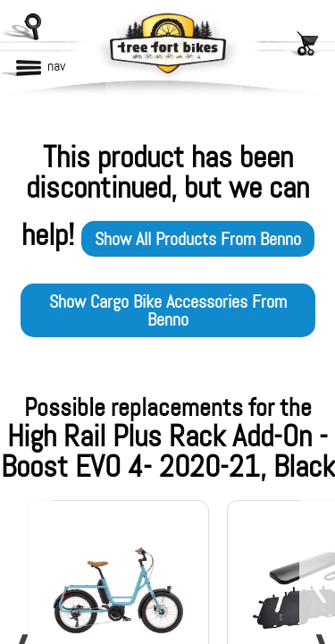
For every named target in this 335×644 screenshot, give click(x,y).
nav (56, 66)
